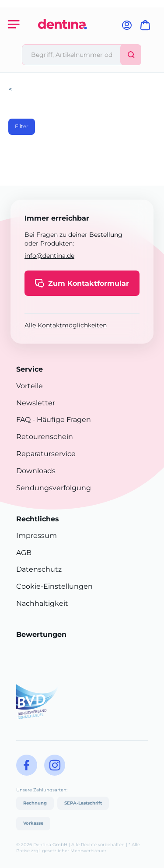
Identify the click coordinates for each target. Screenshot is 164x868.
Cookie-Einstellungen (54, 586)
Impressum (37, 536)
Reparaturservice (46, 454)
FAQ (23, 420)
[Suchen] (131, 55)
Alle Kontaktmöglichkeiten (66, 325)
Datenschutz (39, 569)
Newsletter (36, 403)
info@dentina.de (49, 256)
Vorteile (30, 386)
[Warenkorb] (147, 28)
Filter (22, 126)
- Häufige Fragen (61, 420)
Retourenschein (45, 437)
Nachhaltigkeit (42, 603)
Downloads (36, 471)
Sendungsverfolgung (54, 488)
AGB (24, 553)
